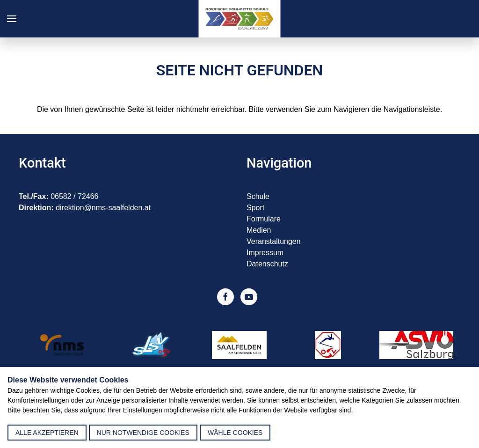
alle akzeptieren (47, 433)
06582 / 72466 (74, 196)
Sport (255, 208)
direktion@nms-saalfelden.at (103, 208)
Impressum (265, 253)
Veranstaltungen (274, 241)
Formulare (264, 219)
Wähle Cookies (235, 433)
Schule (258, 196)
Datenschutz (267, 264)
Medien (259, 230)
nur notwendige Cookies (143, 433)
